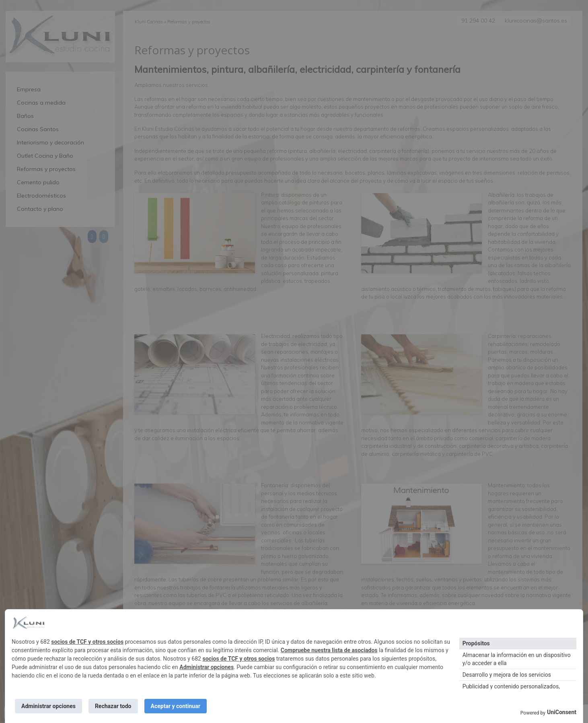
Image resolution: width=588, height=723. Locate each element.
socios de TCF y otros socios (87, 642)
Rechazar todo (113, 706)
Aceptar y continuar (176, 706)
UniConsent (562, 712)
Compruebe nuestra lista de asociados (329, 650)
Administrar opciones (207, 667)
